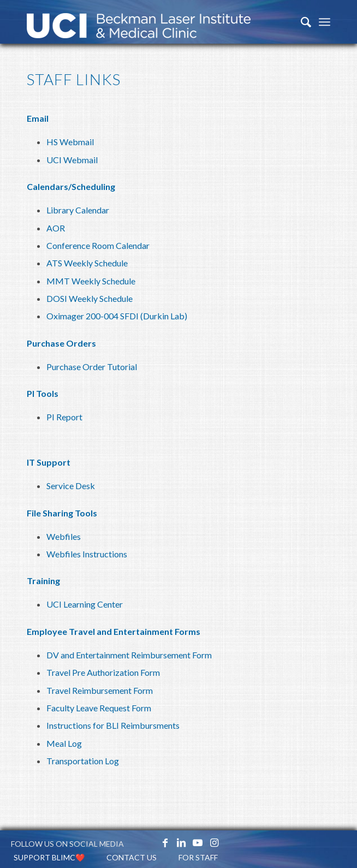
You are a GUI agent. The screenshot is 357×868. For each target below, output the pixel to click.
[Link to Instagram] (214, 842)
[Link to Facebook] (165, 842)
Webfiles (64, 536)
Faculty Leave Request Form (99, 708)
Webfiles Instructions (87, 554)
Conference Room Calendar (98, 245)
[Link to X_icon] (148, 842)
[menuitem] (301, 22)
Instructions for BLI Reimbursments (113, 725)
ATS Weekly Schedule (87, 263)
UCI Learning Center (85, 604)
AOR (56, 228)
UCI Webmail (72, 160)
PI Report (64, 417)
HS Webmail (70, 142)
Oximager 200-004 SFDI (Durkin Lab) (117, 316)
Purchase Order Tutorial (92, 367)
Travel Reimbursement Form (100, 690)
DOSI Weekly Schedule (90, 298)
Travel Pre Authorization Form (103, 672)
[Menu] (325, 22)
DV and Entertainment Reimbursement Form (129, 655)
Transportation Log (83, 761)
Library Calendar (78, 210)
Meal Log (64, 743)
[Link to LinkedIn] (181, 842)
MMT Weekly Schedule (91, 281)
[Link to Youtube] (198, 842)
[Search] (301, 22)
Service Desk (71, 486)
